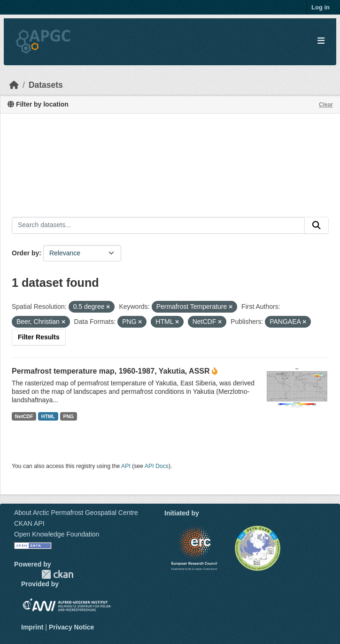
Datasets (46, 85)
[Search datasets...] (158, 225)
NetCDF (24, 416)
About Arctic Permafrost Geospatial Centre (76, 513)
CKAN (57, 574)
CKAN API (29, 523)
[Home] (14, 85)
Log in (321, 7)
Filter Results (39, 337)
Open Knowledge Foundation (57, 534)
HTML (48, 416)
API (126, 466)
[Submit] (317, 225)
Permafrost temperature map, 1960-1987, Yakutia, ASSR (111, 371)
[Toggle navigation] (321, 41)
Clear (326, 105)
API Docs (157, 466)
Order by (25, 253)
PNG (69, 416)
